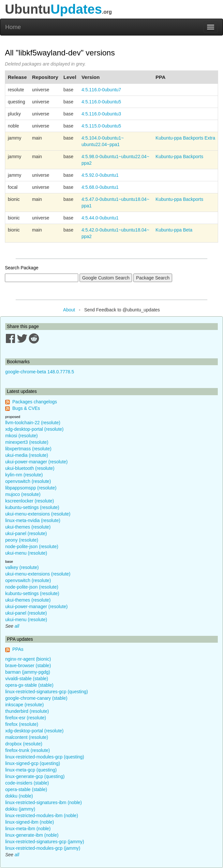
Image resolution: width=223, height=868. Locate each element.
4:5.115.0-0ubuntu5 (101, 126)
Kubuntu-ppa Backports (179, 157)
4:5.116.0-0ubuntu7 (101, 90)
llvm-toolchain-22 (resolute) (33, 423)
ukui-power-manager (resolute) (36, 462)
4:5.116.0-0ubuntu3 (101, 114)
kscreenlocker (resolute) (30, 501)
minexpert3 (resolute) (27, 442)
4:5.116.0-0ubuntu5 (101, 102)
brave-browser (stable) (28, 666)
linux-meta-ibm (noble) (28, 829)
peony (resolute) (22, 540)
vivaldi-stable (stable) (27, 679)
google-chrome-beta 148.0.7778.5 (40, 372)
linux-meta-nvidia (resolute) (33, 520)
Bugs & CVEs (26, 408)
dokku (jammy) (20, 809)
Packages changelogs (35, 402)
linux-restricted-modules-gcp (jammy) (43, 848)
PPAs (18, 649)
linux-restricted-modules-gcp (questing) (45, 757)
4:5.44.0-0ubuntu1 (100, 218)
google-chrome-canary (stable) (36, 698)
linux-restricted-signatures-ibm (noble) (44, 802)
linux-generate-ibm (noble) (32, 835)
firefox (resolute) (22, 724)
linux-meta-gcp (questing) (31, 770)
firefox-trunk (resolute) (28, 750)
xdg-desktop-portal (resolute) (34, 429)
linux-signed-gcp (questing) (33, 763)
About (69, 310)
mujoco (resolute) (23, 494)
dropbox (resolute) (24, 744)
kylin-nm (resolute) (24, 475)
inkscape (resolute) (24, 705)
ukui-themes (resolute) (28, 527)
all (17, 626)
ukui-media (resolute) (27, 455)
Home (13, 27)
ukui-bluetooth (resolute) (30, 468)
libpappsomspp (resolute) (31, 488)
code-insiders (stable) (27, 783)
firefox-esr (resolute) (26, 718)
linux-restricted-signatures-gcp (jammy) (45, 842)
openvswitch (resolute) (28, 481)
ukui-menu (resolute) (26, 553)
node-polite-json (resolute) (32, 546)
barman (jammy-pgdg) (28, 672)
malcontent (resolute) (27, 737)
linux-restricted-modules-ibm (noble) (42, 816)
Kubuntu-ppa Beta (174, 230)
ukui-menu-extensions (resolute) (38, 514)
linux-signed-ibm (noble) (30, 822)
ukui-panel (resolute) (26, 533)
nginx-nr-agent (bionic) (28, 659)
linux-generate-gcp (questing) (35, 776)
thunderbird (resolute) (27, 711)
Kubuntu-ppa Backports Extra (185, 138)
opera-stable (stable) (26, 789)
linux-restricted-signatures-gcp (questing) (47, 692)
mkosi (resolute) (22, 436)
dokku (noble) (19, 796)
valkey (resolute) (22, 567)
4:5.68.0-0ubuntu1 (100, 187)
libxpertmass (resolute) (28, 449)
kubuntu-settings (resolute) (32, 507)
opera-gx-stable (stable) (29, 685)
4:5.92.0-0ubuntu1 (100, 175)
